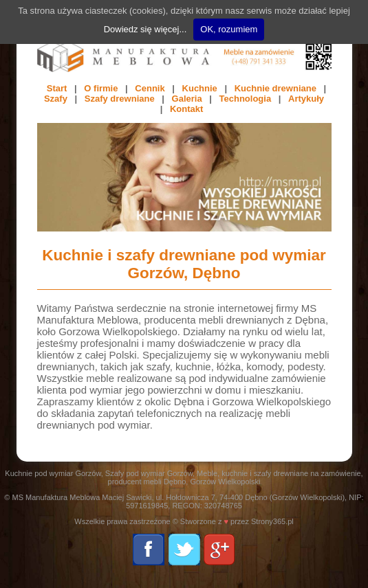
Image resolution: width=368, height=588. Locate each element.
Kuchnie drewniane (275, 88)
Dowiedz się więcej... (145, 29)
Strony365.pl (272, 521)
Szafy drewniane (120, 99)
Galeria (187, 99)
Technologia (246, 99)
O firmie (101, 88)
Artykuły (306, 99)
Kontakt (186, 109)
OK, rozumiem (229, 29)
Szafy (56, 99)
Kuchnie (200, 88)
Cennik (150, 88)
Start (57, 88)
